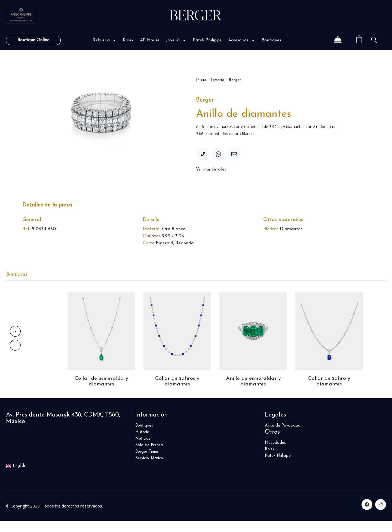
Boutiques (271, 40)
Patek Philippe (207, 40)
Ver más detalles (211, 171)
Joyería (176, 40)
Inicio (201, 80)
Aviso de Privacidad (283, 437)
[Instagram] (381, 516)
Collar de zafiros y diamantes (177, 392)
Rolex (128, 40)
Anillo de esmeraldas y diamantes (253, 392)
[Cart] (359, 40)
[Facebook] (367, 516)
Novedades (275, 454)
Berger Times (147, 463)
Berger (235, 80)
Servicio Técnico (149, 469)
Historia (142, 443)
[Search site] (374, 41)
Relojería (104, 40)
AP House (150, 40)
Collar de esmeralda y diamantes (101, 392)
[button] (114, 40)
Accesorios (242, 40)
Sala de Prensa (149, 456)
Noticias (143, 450)
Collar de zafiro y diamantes (329, 392)
